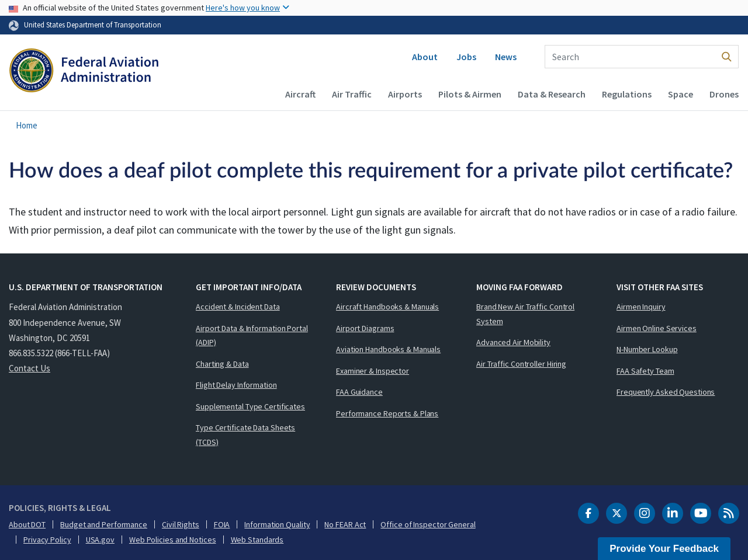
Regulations (627, 94)
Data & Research (552, 94)
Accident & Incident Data (238, 307)
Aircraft (300, 94)
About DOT (27, 524)
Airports (405, 94)
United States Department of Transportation (93, 25)
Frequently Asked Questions (666, 392)
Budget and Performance (104, 524)
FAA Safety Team (645, 371)
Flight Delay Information (236, 385)
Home (27, 125)
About (425, 57)
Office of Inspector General (428, 524)
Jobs (466, 57)
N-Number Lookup (647, 349)
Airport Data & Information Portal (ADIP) (252, 335)
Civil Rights (181, 524)
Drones (724, 94)
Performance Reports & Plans (387, 413)
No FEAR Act (345, 524)
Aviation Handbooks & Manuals (388, 349)
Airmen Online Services (657, 328)
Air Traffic (352, 94)
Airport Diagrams (365, 328)
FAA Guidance (359, 392)
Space (681, 94)
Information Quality (277, 524)
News (506, 57)
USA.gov (100, 540)
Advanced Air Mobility (513, 342)
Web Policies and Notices (173, 540)
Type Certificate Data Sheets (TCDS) (245, 435)
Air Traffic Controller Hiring (521, 364)
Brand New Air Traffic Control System (525, 314)
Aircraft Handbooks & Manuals (387, 307)
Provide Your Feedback (664, 549)
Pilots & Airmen (470, 94)
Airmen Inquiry (641, 307)
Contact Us (30, 368)
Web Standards (257, 540)
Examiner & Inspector (373, 371)
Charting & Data (222, 364)
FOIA (222, 524)
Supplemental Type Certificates (250, 406)
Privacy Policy (47, 540)
